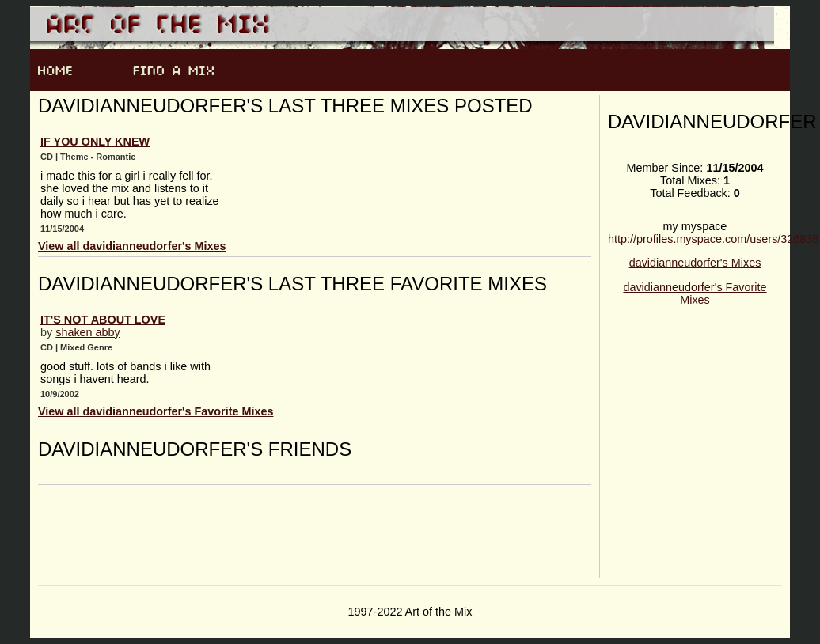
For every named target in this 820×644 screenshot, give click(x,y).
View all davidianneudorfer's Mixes (132, 246)
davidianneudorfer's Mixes (695, 263)
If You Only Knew (95, 142)
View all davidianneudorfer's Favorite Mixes (156, 411)
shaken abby (88, 332)
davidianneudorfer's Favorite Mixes (695, 294)
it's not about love (103, 320)
